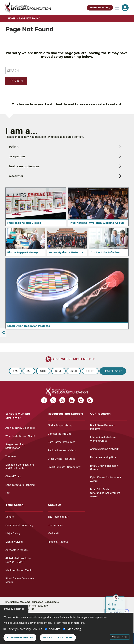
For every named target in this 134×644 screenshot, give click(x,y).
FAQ (8, 493)
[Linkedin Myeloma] (72, 400)
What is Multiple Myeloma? (18, 416)
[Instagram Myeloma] (90, 400)
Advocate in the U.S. (17, 550)
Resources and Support (65, 414)
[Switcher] (3, 333)
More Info (120, 637)
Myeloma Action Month (19, 570)
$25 (15, 371)
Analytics (55, 629)
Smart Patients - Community (64, 467)
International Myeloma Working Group (97, 229)
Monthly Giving (14, 542)
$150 (58, 371)
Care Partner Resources (62, 442)
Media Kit (53, 533)
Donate (10, 517)
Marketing (74, 629)
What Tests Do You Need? (20, 436)
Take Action (14, 505)
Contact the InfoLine (105, 259)
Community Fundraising (19, 525)
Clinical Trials (13, 476)
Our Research (100, 414)
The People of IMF (58, 517)
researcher (16, 183)
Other (90, 371)
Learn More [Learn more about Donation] (113, 371)
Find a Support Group (23, 259)
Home (12, 19)
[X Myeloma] (53, 400)
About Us (55, 505)
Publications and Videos (24, 229)
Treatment (11, 456)
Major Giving (13, 533)
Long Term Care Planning (20, 485)
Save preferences (20, 638)
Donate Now (99, 8)
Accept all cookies (58, 638)
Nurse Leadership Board (104, 457)
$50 (29, 371)
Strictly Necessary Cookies (25, 629)
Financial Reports (58, 542)
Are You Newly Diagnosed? (21, 428)
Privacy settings (14, 609)
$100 (43, 371)
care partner (17, 163)
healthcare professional (25, 173)
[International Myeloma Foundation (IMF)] (45, 8)
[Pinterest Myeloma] (81, 400)
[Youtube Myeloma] (62, 400)
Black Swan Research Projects (29, 333)
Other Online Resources (61, 459)
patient (14, 153)
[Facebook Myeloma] (44, 400)
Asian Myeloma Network (66, 259)
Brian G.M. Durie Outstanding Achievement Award (105, 493)
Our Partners (55, 525)
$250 (74, 371)
